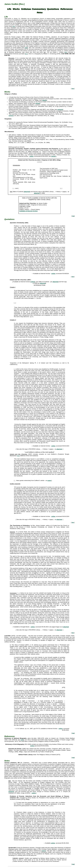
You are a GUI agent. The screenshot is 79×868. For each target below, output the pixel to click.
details (44, 100)
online (31, 156)
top (73, 89)
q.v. (14, 26)
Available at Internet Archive (28, 211)
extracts (60, 109)
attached (27, 192)
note (26, 48)
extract (38, 103)
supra (49, 480)
